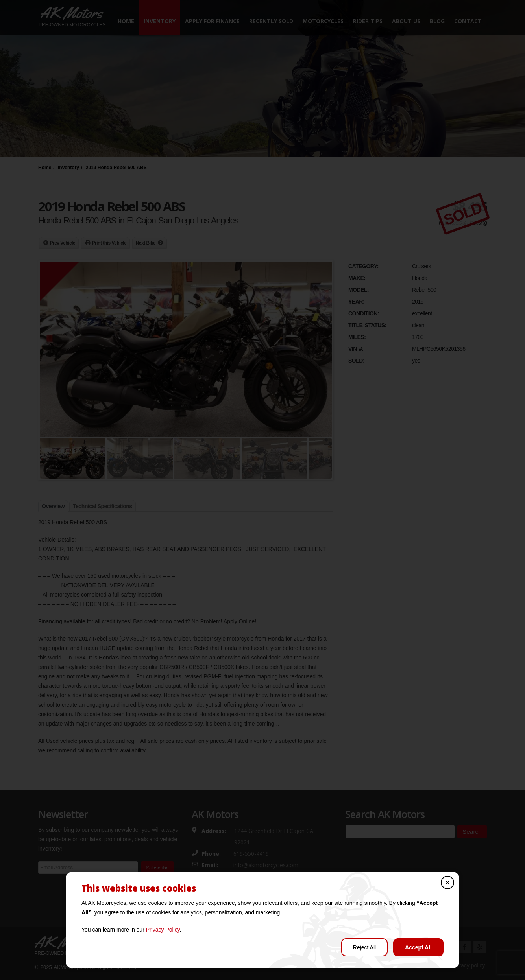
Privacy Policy (163, 930)
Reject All (364, 947)
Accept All (418, 947)
